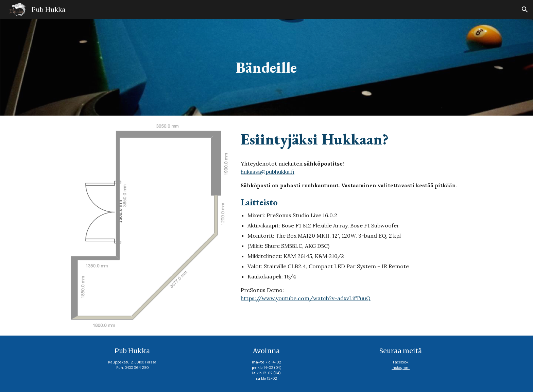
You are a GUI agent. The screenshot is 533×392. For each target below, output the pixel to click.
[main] (266, 67)
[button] (525, 10)
